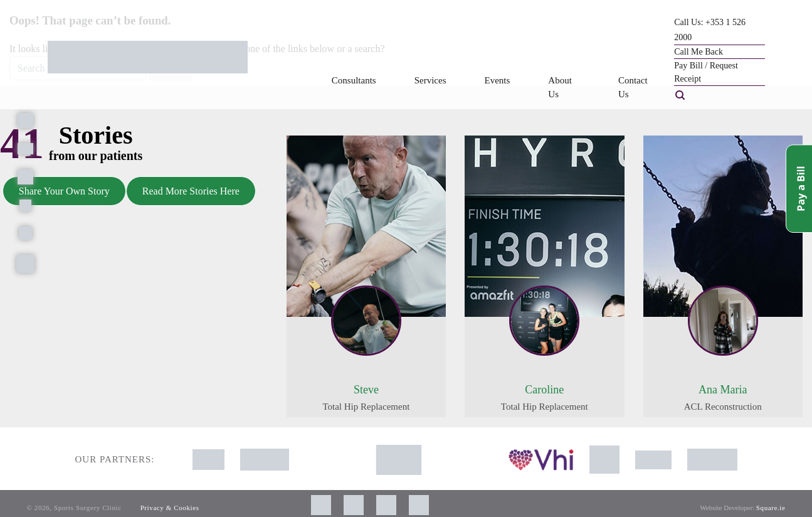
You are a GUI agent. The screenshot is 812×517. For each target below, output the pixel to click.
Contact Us (633, 88)
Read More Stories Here (191, 191)
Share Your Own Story (64, 191)
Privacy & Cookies (170, 508)
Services (430, 80)
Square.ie (771, 508)
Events (498, 80)
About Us (560, 88)
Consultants (354, 80)
